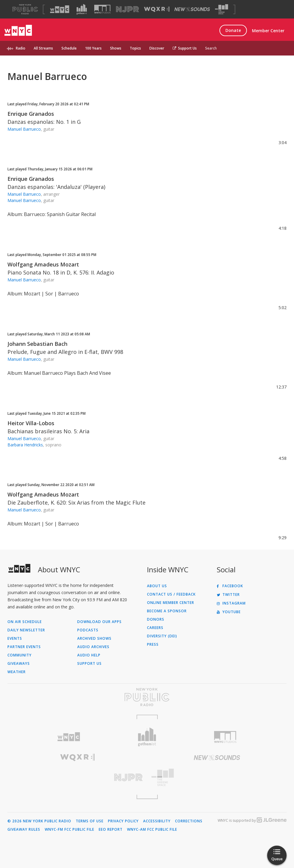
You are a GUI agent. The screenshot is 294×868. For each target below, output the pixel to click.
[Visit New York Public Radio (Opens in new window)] (147, 697)
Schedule (69, 48)
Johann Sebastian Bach (37, 344)
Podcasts (88, 630)
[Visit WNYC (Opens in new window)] (60, 9)
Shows (116, 48)
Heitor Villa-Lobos (31, 423)
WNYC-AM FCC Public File (152, 830)
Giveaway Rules (24, 830)
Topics (135, 48)
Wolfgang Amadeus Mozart (43, 264)
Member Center (268, 31)
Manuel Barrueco (24, 129)
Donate (233, 30)
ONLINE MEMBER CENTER (171, 603)
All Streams (43, 48)
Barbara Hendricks (25, 445)
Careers (155, 628)
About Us (157, 586)
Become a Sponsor (167, 611)
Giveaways (19, 664)
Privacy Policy (123, 821)
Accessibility (157, 821)
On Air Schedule (25, 622)
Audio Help (89, 655)
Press (153, 645)
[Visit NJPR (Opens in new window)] (127, 9)
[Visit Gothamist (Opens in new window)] (82, 9)
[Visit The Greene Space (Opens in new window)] (222, 9)
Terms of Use (90, 821)
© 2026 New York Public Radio (39, 821)
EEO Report (111, 830)
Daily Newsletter (26, 630)
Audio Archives (93, 647)
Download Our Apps (99, 622)
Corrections (189, 821)
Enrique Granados (31, 114)
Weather (17, 672)
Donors (156, 619)
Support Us (185, 48)
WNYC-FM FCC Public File (69, 830)
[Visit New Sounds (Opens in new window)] (192, 9)
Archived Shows (94, 639)
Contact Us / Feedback (171, 594)
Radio (21, 48)
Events (15, 639)
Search (211, 48)
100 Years (93, 48)
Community (20, 655)
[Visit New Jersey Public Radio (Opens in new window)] (77, 777)
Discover (157, 48)
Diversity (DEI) (162, 636)
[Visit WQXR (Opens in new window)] (157, 9)
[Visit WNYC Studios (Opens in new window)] (102, 9)
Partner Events (24, 647)
